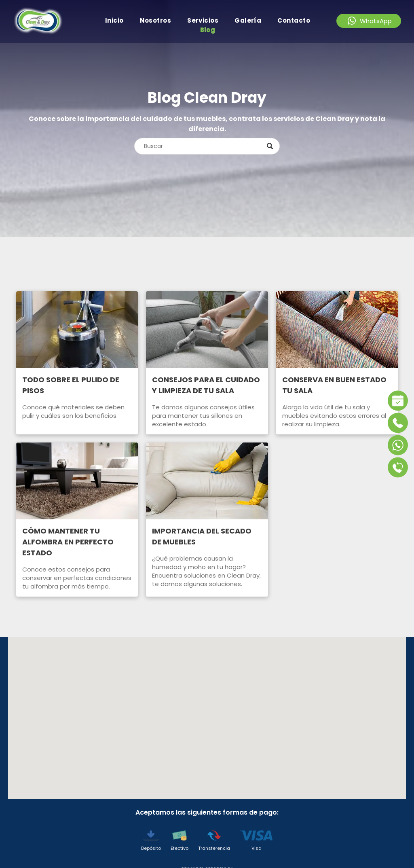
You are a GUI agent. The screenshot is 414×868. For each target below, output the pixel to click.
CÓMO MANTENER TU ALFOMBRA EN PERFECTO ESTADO (68, 542)
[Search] (207, 146)
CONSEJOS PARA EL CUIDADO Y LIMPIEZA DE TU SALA (206, 385)
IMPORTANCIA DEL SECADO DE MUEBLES (202, 536)
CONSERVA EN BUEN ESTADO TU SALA (334, 385)
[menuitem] (114, 20)
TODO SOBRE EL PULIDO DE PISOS (71, 385)
